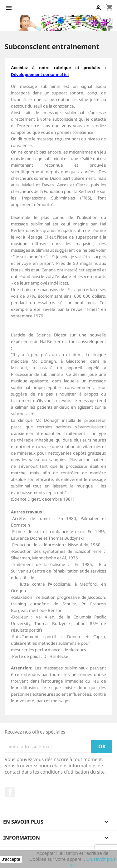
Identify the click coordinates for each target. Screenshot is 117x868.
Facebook (10, 792)
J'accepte (11, 859)
